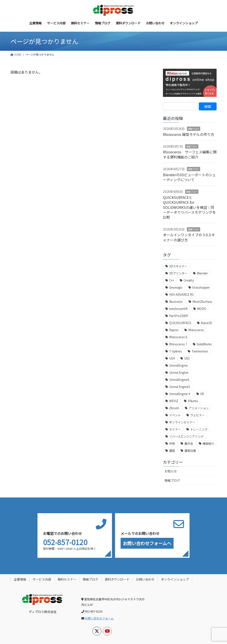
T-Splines (176, 351)
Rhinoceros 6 (178, 337)
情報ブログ (194, 129)
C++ (172, 280)
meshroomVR (178, 309)
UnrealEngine (178, 365)
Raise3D (206, 323)
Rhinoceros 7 (178, 344)
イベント (175, 415)
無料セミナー (67, 579)
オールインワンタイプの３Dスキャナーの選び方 (189, 237)
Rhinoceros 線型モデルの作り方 (189, 134)
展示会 (189, 443)
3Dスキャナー (178, 266)
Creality (189, 280)
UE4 (172, 358)
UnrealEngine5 (179, 380)
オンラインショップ (175, 579)
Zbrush (174, 408)
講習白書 (190, 451)
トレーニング (199, 429)
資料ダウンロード (117, 579)
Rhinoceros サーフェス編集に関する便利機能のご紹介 (190, 154)
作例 (172, 443)
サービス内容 (42, 579)
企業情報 (20, 579)
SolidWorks (204, 344)
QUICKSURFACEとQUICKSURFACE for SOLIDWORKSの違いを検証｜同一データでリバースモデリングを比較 (189, 207)
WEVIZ (174, 401)
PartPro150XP (179, 316)
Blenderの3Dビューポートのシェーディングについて (189, 177)
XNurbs (193, 401)
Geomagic (176, 287)
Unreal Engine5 (180, 387)
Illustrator (176, 302)
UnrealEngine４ (180, 394)
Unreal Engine (179, 373)
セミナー (175, 429)
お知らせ (171, 471)
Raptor (174, 330)
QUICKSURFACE (180, 323)
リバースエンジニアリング (186, 436)
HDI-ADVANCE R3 (181, 295)
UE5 (187, 358)
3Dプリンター (178, 273)
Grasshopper (201, 287)
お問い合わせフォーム (99, 618)
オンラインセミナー (182, 422)
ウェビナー (197, 415)
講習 (172, 451)
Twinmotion (200, 351)
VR (202, 394)
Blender (202, 273)
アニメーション (199, 408)
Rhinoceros (196, 330)
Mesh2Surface (202, 302)
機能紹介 (208, 443)
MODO (202, 309)
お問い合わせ (145, 579)
